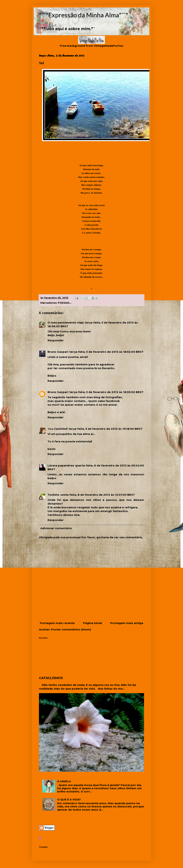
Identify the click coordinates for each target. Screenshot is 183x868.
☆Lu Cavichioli (58, 429)
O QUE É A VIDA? (69, 799)
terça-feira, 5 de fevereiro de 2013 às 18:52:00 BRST (106, 352)
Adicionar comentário (56, 528)
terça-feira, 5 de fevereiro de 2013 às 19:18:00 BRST (106, 429)
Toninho (53, 495)
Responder (56, 340)
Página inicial (92, 623)
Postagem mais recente (57, 623)
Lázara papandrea (61, 465)
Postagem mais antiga (127, 623)
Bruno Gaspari (58, 352)
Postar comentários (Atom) (71, 629)
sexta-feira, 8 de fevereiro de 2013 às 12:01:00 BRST (98, 495)
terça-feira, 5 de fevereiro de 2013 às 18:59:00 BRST (106, 392)
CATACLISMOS (51, 678)
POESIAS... (65, 303)
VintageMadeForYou (108, 46)
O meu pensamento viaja (66, 323)
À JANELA (64, 781)
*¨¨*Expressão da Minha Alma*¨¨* (84, 15)
